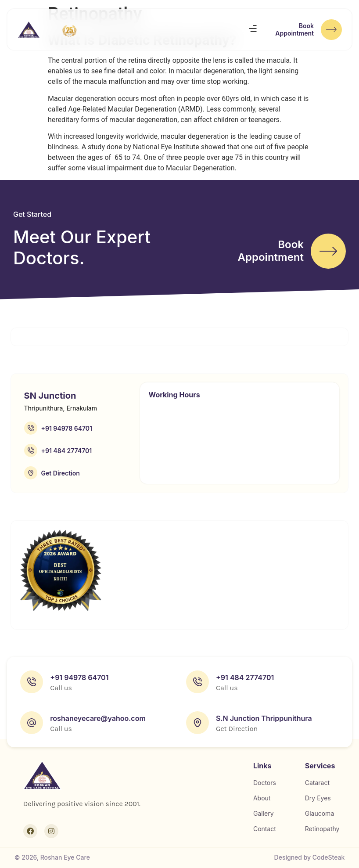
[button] (253, 30)
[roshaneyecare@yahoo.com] (32, 723)
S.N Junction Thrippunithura (264, 718)
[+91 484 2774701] (31, 450)
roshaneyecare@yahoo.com (98, 718)
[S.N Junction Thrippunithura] (197, 723)
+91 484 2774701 (67, 451)
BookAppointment (293, 30)
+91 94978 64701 (67, 428)
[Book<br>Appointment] (330, 30)
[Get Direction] (31, 473)
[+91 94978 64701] (31, 428)
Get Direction (61, 473)
